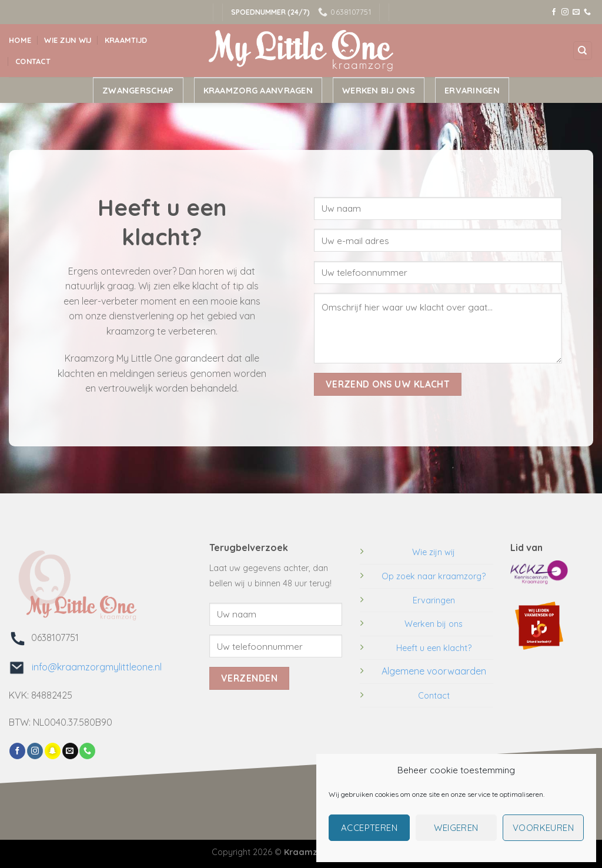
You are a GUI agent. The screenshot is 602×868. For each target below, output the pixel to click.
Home (20, 40)
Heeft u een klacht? (434, 648)
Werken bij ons (379, 91)
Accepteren (369, 828)
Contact (33, 61)
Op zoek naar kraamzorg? (434, 576)
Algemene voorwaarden (434, 671)
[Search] (583, 51)
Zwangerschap (138, 91)
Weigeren (456, 828)
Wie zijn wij (68, 40)
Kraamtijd (126, 40)
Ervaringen (472, 91)
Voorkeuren (544, 828)
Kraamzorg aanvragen (258, 91)
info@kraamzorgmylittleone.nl (93, 667)
